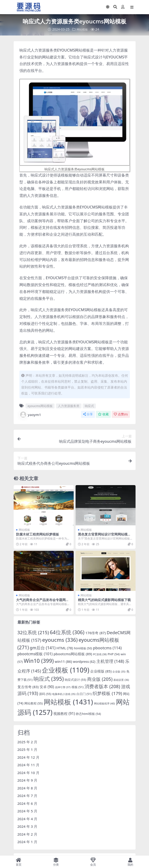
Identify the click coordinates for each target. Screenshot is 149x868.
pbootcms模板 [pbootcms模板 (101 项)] (35, 654)
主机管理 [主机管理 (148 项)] (110, 661)
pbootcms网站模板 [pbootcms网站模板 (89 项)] (73, 654)
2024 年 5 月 (28, 811)
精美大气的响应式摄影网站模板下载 (104, 600)
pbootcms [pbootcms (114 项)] (107, 648)
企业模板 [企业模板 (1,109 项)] (66, 670)
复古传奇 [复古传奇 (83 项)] (28, 687)
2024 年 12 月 (28, 757)
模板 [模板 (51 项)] (78, 687)
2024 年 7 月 (28, 796)
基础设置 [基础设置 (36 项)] (121, 680)
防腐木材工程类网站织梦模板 (38, 534)
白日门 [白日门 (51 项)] (84, 694)
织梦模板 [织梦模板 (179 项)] (107, 693)
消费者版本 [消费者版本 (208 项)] (102, 686)
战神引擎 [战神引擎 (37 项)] (63, 687)
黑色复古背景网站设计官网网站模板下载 (104, 536)
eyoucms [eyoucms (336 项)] (60, 640)
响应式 (89, 406)
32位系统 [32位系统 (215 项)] (33, 632)
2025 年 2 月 (28, 742)
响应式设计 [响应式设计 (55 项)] (75, 680)
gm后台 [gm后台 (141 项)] (43, 648)
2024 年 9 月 (28, 780)
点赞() (121, 414)
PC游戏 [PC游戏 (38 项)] (100, 654)
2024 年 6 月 (28, 803)
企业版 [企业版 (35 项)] (119, 672)
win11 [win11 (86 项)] (64, 661)
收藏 (103, 414)
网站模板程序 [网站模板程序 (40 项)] (104, 703)
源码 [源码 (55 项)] (45, 694)
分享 (88, 414)
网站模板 (82, 29)
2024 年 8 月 (28, 788)
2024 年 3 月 (28, 826)
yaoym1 (30, 415)
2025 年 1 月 (28, 749)
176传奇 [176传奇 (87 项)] (96, 633)
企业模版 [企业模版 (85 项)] (101, 671)
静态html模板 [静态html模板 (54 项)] (88, 714)
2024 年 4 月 (28, 819)
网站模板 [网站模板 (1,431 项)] (68, 702)
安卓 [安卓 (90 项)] (47, 687)
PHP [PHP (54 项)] (114, 654)
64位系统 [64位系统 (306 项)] (67, 632)
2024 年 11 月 (28, 765)
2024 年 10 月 (28, 773)
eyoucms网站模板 (40, 406)
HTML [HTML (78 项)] (65, 648)
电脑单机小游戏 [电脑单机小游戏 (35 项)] (64, 694)
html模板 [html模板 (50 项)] (83, 648)
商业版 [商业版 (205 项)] (100, 679)
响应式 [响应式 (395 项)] (49, 679)
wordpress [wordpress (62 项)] (84, 662)
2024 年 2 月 (28, 834)
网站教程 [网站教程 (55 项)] (34, 703)
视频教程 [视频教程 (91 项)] (64, 713)
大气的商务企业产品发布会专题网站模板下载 (43, 602)
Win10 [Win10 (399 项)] (39, 661)
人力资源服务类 (69, 406)
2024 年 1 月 (28, 842)
